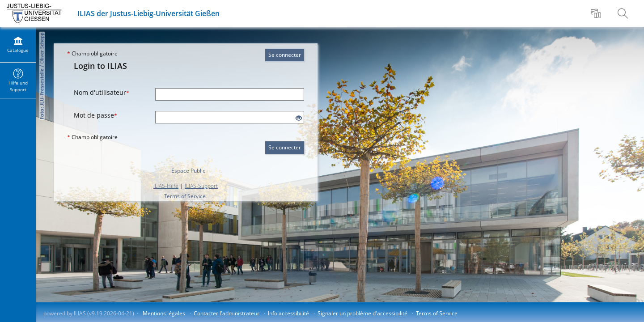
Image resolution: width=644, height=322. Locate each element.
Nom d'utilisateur (102, 92)
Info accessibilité (288, 313)
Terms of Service (185, 196)
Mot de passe (95, 115)
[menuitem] (597, 13)
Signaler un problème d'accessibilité (362, 313)
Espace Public (188, 171)
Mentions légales (164, 313)
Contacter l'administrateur (227, 313)
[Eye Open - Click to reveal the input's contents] (299, 118)
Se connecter (285, 55)
